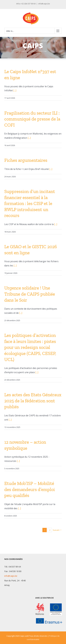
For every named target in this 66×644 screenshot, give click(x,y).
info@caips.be (44, 4)
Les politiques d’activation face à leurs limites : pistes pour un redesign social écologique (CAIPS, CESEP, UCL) (30, 347)
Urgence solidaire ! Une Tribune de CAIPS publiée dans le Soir (30, 294)
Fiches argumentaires (26, 160)
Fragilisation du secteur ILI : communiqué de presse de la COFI (32, 119)
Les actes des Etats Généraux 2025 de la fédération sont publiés (33, 401)
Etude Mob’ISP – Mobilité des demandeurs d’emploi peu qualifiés (30, 489)
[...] (15, 90)
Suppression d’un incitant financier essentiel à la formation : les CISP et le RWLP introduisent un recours (30, 203)
